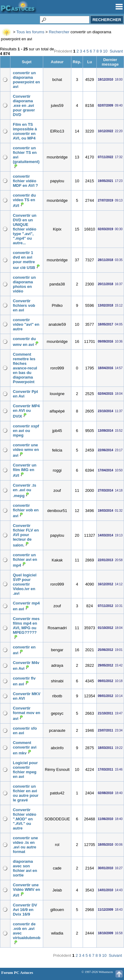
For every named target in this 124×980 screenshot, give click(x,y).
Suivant (116, 51)
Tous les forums (30, 32)
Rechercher (59, 32)
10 (105, 51)
